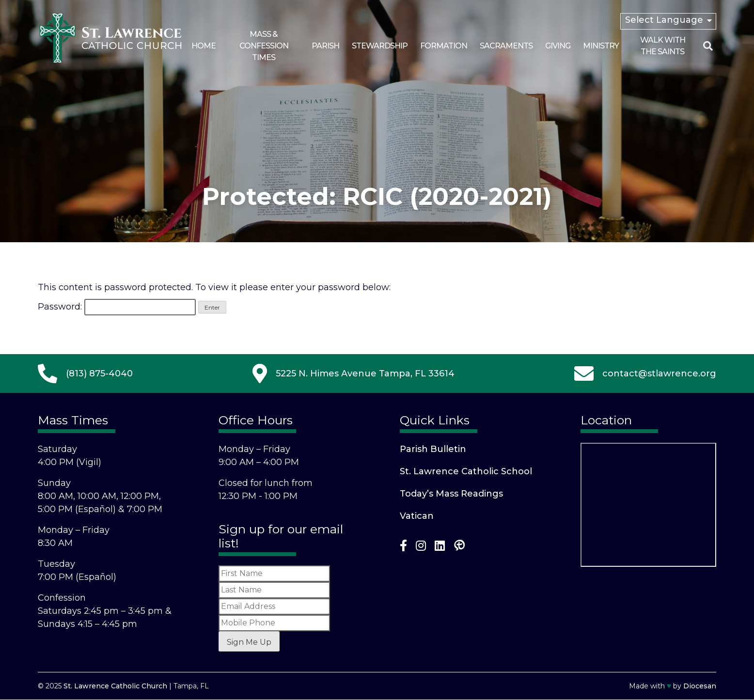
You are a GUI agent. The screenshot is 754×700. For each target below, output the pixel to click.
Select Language (664, 20)
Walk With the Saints (663, 46)
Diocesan (700, 686)
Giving (558, 46)
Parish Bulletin (433, 449)
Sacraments (506, 46)
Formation (444, 46)
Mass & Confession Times (264, 46)
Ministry (601, 46)
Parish (325, 46)
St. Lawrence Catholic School (466, 471)
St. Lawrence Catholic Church (115, 686)
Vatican (417, 516)
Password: (117, 307)
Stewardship (380, 46)
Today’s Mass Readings (451, 494)
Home (204, 46)
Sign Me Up (249, 642)
